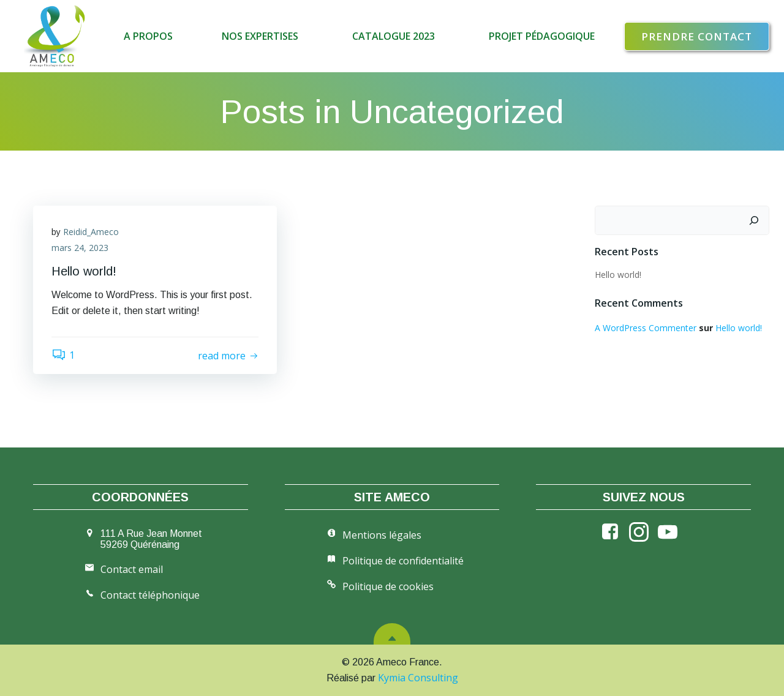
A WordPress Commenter (646, 328)
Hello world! (618, 275)
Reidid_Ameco (91, 232)
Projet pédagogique (542, 36)
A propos (148, 36)
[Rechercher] (754, 220)
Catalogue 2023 (396, 36)
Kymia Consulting (418, 678)
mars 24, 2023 (80, 248)
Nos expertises (262, 36)
